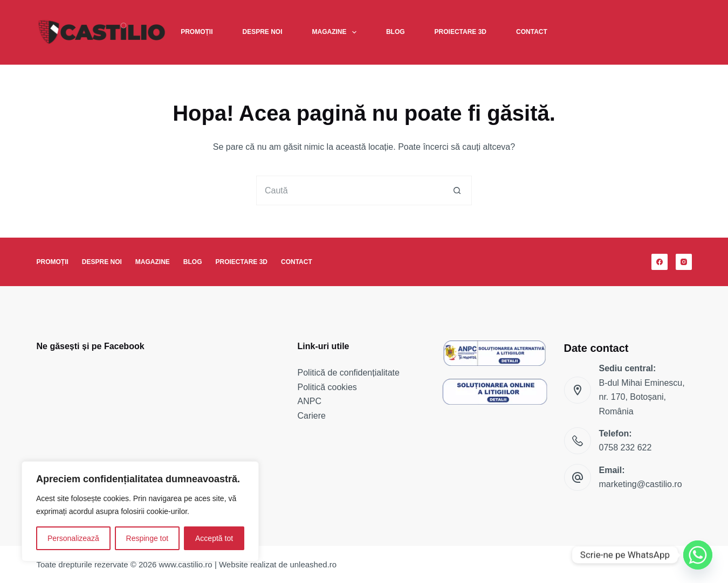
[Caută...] (349, 190)
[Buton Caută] (457, 190)
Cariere (312, 416)
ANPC (310, 401)
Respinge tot (147, 538)
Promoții (197, 32)
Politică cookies (327, 387)
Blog (396, 32)
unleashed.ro (313, 564)
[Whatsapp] (698, 555)
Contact (532, 32)
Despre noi (263, 32)
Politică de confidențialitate (349, 373)
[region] (140, 511)
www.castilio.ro (186, 564)
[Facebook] (660, 262)
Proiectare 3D (461, 32)
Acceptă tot (214, 538)
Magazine (336, 32)
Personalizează (73, 538)
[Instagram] (684, 262)
